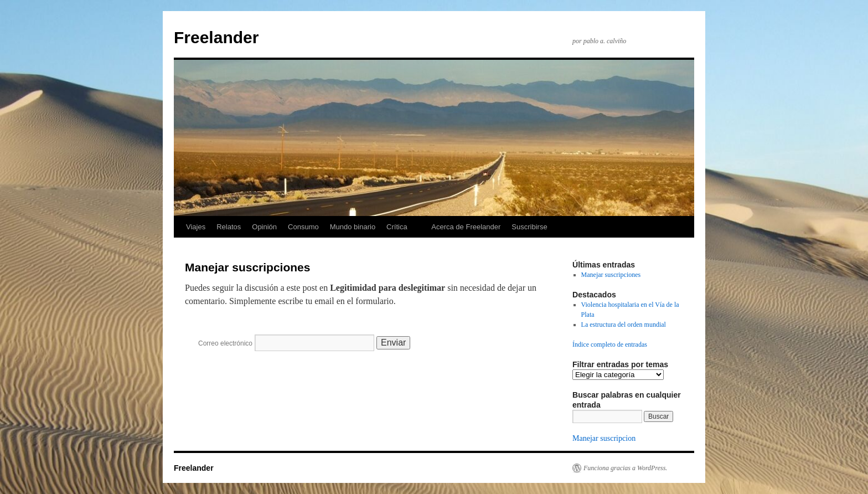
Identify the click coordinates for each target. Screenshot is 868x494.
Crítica (397, 227)
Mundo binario (353, 227)
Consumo (303, 227)
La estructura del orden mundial (624, 325)
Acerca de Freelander (466, 227)
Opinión (264, 227)
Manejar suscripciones (611, 275)
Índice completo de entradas (610, 344)
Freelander (216, 37)
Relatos (229, 227)
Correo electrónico (225, 343)
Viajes (196, 227)
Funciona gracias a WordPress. (625, 468)
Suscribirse (529, 227)
